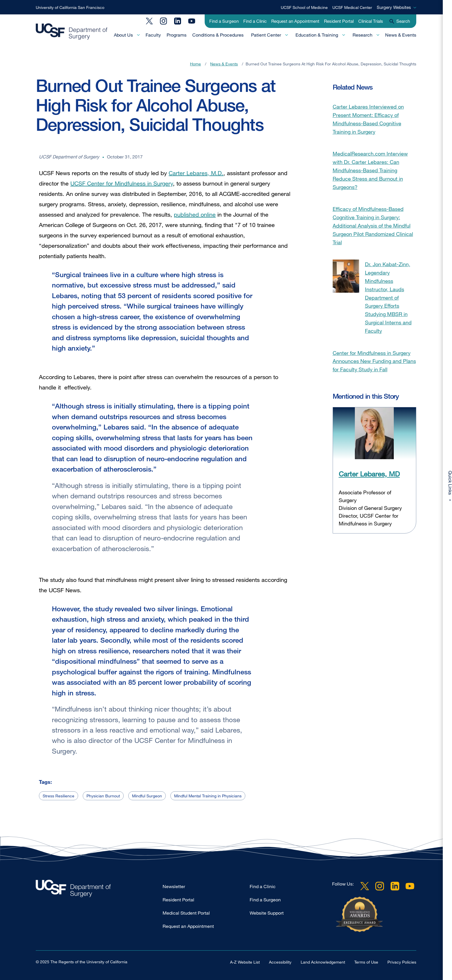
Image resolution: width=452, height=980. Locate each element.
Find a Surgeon (224, 21)
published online (195, 214)
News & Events (401, 35)
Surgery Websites (394, 7)
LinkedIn (178, 21)
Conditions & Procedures (218, 35)
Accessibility (280, 962)
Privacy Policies (402, 962)
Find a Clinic (255, 21)
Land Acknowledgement (323, 962)
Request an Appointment (295, 21)
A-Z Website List (245, 962)
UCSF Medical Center (352, 7)
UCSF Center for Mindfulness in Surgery (122, 183)
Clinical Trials (371, 21)
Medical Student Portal (186, 913)
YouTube (192, 21)
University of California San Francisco (70, 7)
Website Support (267, 913)
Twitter (149, 21)
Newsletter (174, 886)
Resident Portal (339, 21)
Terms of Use (366, 962)
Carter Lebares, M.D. (196, 173)
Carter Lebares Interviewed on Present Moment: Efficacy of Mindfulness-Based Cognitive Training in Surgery (368, 119)
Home (195, 64)
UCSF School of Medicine (304, 7)
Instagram (163, 21)
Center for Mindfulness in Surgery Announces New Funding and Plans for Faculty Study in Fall (374, 361)
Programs (177, 35)
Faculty (153, 35)
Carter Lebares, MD (369, 474)
